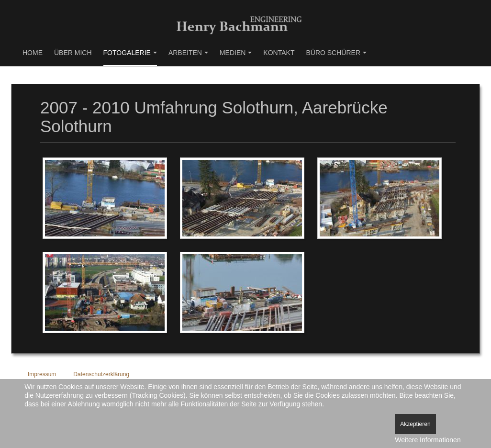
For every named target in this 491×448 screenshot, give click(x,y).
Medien (236, 53)
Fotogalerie (130, 53)
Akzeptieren (415, 424)
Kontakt (279, 53)
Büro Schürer (336, 53)
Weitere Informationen (428, 440)
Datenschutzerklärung (101, 374)
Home (33, 53)
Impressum (42, 374)
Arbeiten (188, 53)
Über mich (73, 53)
